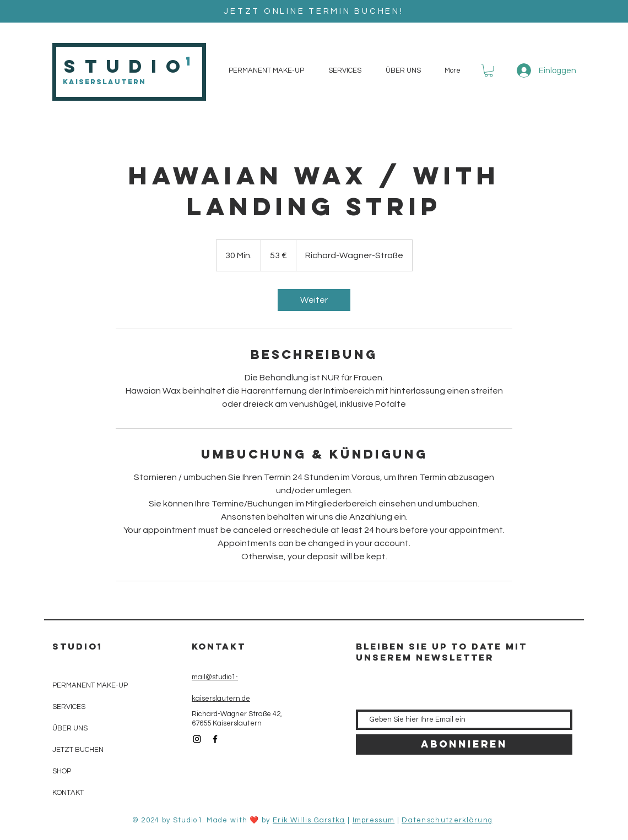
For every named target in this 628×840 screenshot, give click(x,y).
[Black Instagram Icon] (197, 739)
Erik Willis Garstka (309, 820)
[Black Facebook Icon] (215, 739)
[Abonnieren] (464, 744)
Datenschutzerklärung (447, 820)
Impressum (374, 820)
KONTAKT (68, 793)
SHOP (62, 771)
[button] (489, 70)
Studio (126, 66)
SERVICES (69, 707)
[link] (314, 300)
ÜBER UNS (70, 728)
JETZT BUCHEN (78, 750)
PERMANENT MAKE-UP (90, 685)
